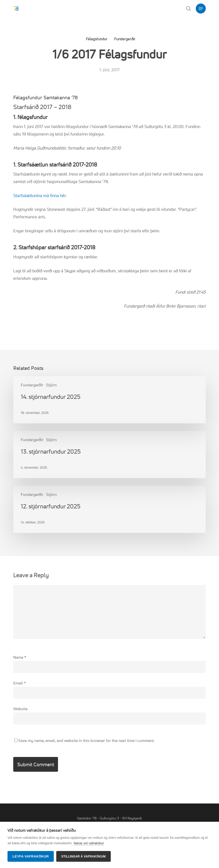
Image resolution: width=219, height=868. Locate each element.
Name (20, 657)
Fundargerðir (125, 39)
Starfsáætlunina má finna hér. (40, 195)
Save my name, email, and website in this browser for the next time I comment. (86, 740)
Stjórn (51, 385)
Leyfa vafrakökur (31, 856)
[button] (201, 9)
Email (19, 683)
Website (20, 709)
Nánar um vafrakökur (89, 843)
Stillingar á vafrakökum (83, 856)
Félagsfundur (97, 39)
